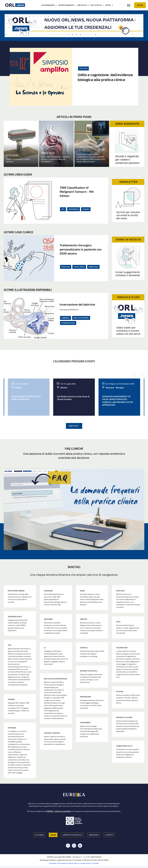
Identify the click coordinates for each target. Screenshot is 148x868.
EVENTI (110, 5)
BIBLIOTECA (85, 5)
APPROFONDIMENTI (69, 5)
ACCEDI (140, 5)
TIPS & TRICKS (98, 5)
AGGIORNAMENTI (51, 5)
